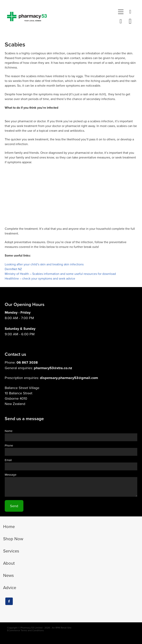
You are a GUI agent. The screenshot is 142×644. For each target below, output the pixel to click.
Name (9, 431)
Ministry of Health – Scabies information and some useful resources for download (60, 274)
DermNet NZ (13, 269)
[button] (121, 12)
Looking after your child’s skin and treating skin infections (44, 264)
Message (11, 475)
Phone (9, 445)
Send (14, 506)
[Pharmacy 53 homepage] (62, 17)
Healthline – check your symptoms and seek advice (40, 278)
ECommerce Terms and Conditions (25, 630)
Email (8, 460)
